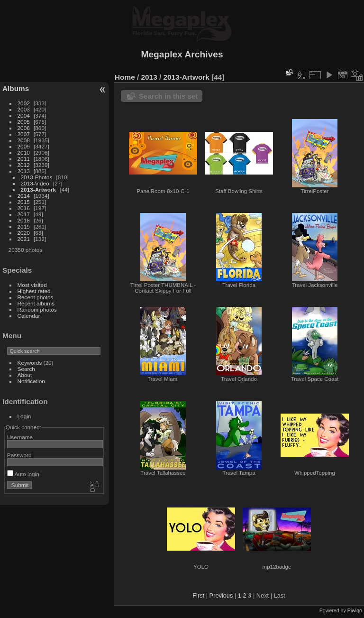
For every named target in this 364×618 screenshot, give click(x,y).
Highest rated (34, 291)
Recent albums (36, 303)
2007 (24, 134)
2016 (24, 208)
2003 (24, 109)
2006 (24, 128)
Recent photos (36, 297)
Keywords (30, 363)
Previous (221, 595)
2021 (24, 239)
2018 (24, 220)
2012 (24, 165)
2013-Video (35, 183)
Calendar (29, 316)
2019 (24, 226)
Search (26, 369)
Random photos (37, 309)
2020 (24, 233)
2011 (24, 159)
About (25, 375)
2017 (24, 214)
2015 (24, 202)
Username (20, 437)
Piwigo (355, 610)
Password (19, 455)
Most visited (32, 285)
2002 (24, 103)
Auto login (23, 474)
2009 (24, 146)
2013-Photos (37, 177)
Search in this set (168, 96)
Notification (31, 381)
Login (24, 416)
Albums (16, 88)
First (198, 595)
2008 (24, 140)
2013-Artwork (39, 189)
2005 (24, 122)
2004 (24, 115)
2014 (24, 196)
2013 (24, 171)
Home (125, 77)
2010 (24, 152)
